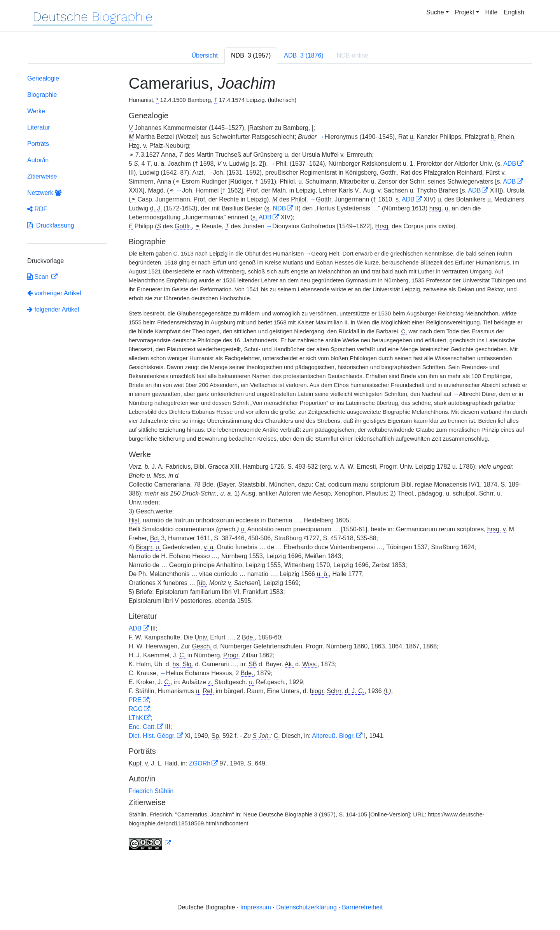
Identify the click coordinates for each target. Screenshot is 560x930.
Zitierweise (42, 176)
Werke (36, 111)
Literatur (39, 127)
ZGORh (200, 763)
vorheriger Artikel (54, 293)
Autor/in (38, 160)
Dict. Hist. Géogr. (152, 736)
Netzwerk (44, 193)
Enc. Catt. (142, 727)
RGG (136, 709)
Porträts (38, 144)
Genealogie (43, 78)
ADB (510, 164)
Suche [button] (435, 12)
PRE (135, 700)
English (514, 12)
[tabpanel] (280, 464)
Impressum (256, 907)
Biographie (42, 95)
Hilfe (492, 12)
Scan (39, 277)
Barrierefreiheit (362, 907)
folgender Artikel (53, 309)
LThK (136, 718)
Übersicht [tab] (205, 55)
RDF (37, 209)
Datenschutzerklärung (306, 907)
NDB (280, 208)
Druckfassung (51, 225)
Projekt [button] (465, 12)
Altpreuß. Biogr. (333, 736)
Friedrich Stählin (151, 791)
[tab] (251, 56)
